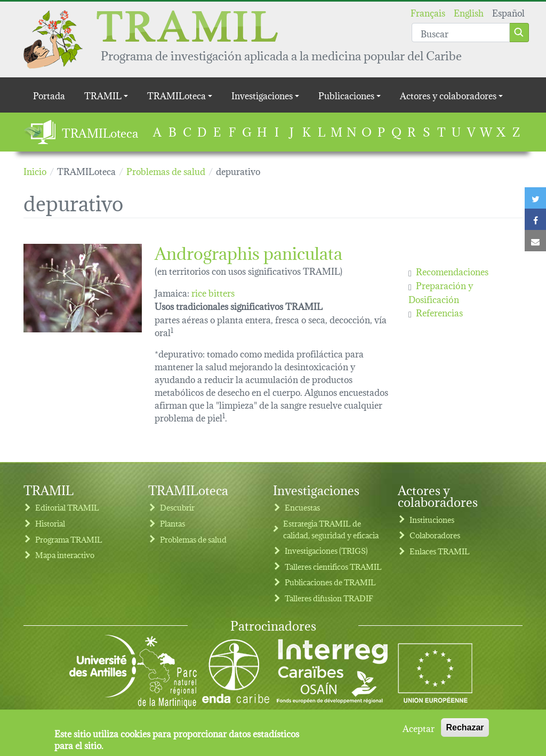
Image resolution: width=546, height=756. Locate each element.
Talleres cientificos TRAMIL (333, 566)
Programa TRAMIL (69, 539)
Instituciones (432, 519)
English (469, 12)
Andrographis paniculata (248, 252)
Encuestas (302, 507)
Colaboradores (435, 535)
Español (508, 12)
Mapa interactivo (65, 555)
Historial (50, 523)
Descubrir (177, 507)
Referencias (439, 312)
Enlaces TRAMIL (440, 551)
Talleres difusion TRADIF (329, 598)
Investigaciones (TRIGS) (326, 550)
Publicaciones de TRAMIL (330, 582)
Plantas (172, 523)
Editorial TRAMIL (67, 507)
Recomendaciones (452, 271)
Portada (49, 95)
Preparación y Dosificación (441, 292)
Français (428, 12)
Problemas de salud (193, 539)
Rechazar (465, 727)
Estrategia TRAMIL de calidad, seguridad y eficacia (331, 529)
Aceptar (419, 728)
